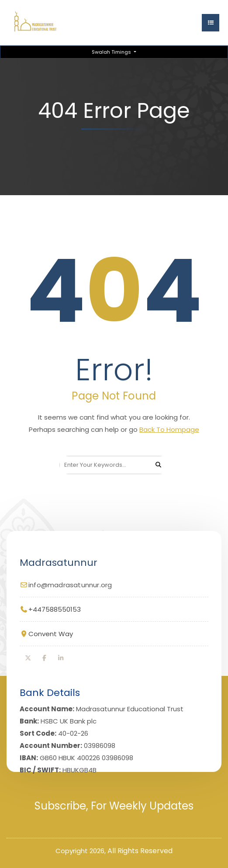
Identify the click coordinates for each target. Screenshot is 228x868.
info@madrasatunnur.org (70, 585)
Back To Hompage (169, 429)
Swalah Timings (112, 52)
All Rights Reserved (140, 851)
